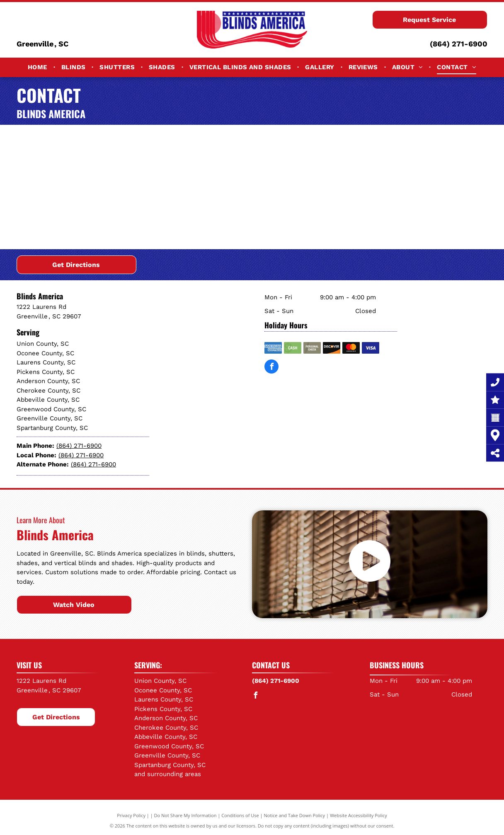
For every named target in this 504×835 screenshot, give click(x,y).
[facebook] (271, 368)
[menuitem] (38, 67)
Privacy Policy (131, 815)
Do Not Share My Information (185, 815)
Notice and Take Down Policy (295, 815)
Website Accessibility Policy (359, 815)
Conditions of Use (240, 815)
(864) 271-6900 (459, 44)
